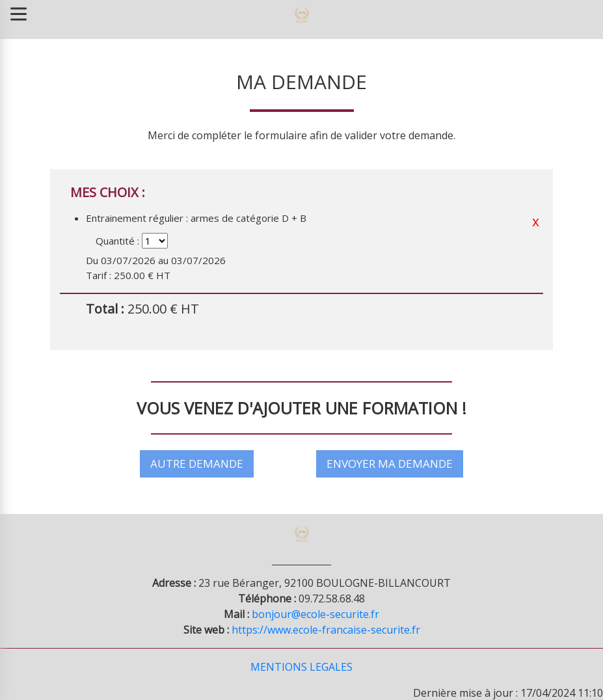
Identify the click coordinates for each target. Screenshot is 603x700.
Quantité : (117, 240)
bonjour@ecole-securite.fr (315, 613)
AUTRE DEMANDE (197, 464)
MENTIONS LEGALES (301, 666)
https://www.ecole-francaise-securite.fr (326, 629)
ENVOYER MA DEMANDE (390, 464)
